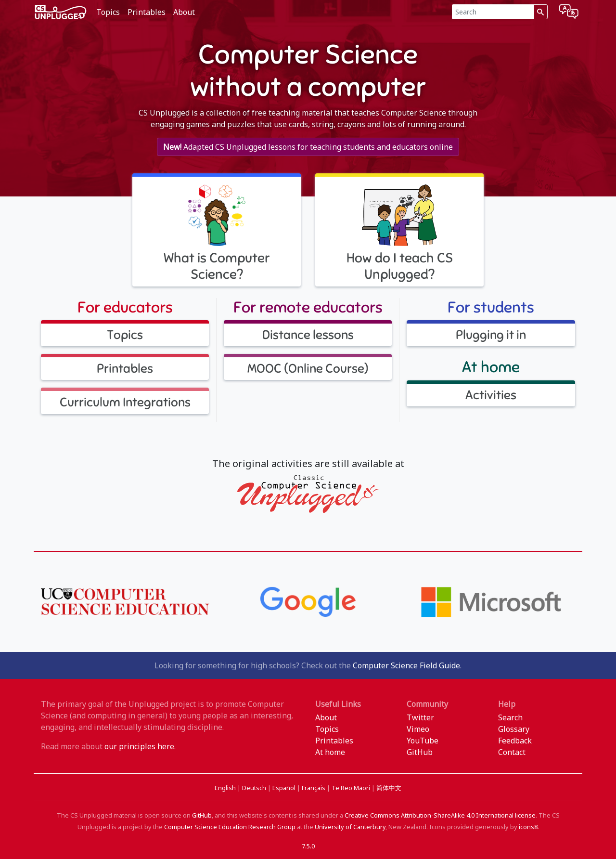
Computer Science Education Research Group (230, 827)
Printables (147, 12)
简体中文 (389, 788)
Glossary (514, 729)
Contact (512, 752)
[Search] (493, 12)
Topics (108, 12)
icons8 (528, 827)
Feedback (515, 741)
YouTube (423, 741)
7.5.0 (308, 846)
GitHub (420, 752)
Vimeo (418, 729)
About (184, 12)
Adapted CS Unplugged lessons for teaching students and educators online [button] (308, 147)
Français (314, 788)
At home (330, 752)
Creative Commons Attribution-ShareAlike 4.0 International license (440, 815)
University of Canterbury (350, 827)
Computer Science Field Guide (406, 665)
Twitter (420, 717)
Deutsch (255, 788)
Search (510, 717)
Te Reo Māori (352, 788)
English (226, 788)
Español (285, 788)
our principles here (139, 746)
